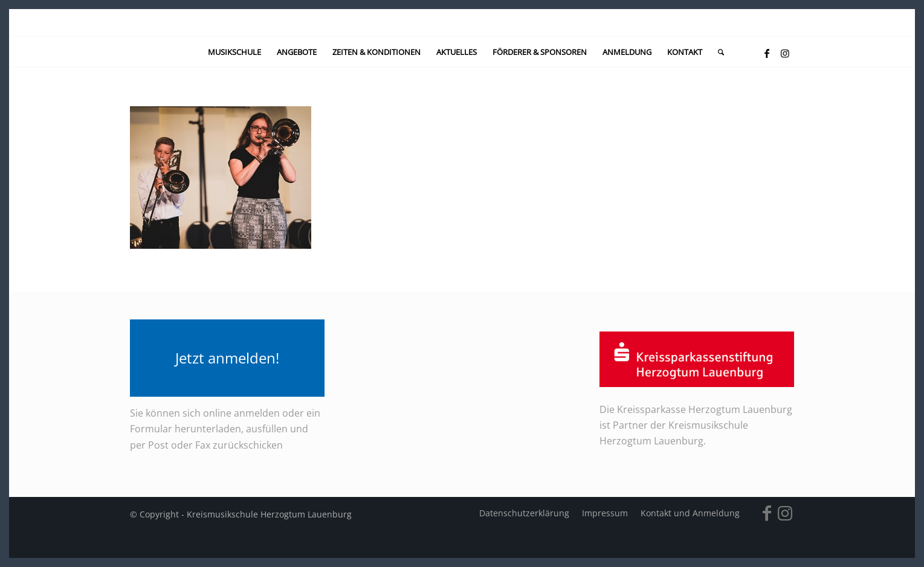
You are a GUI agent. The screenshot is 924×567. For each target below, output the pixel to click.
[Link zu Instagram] (785, 53)
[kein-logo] (462, 23)
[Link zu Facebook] (767, 53)
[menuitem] (234, 52)
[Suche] (717, 52)
